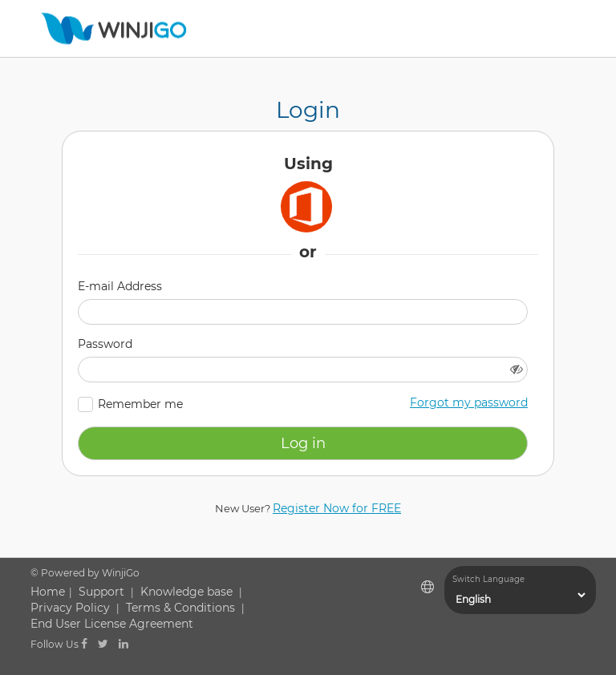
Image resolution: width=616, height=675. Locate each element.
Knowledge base (186, 592)
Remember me (140, 404)
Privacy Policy (70, 608)
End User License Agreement (112, 624)
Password (105, 344)
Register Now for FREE (337, 508)
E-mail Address (120, 286)
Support (101, 592)
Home (48, 592)
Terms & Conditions (180, 608)
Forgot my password (469, 402)
